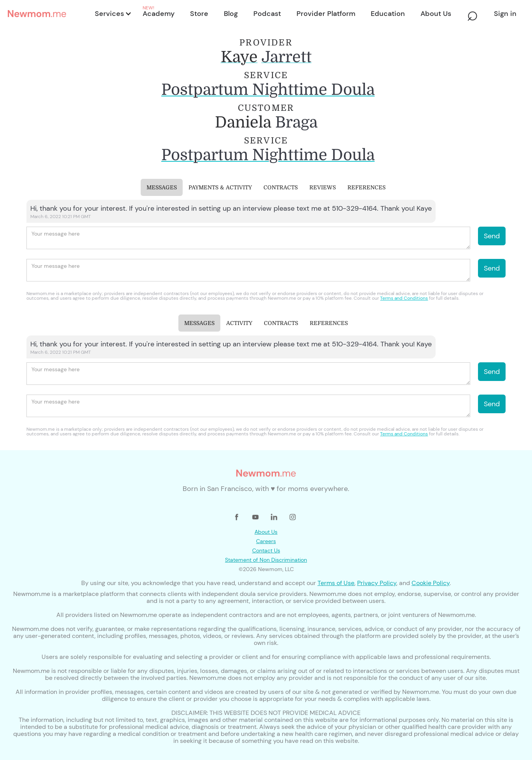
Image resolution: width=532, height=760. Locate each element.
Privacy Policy (377, 583)
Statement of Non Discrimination (266, 560)
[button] (113, 14)
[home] (49, 14)
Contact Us (266, 550)
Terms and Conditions (404, 298)
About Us (266, 532)
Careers (266, 541)
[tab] (162, 187)
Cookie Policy (431, 583)
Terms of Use (336, 583)
